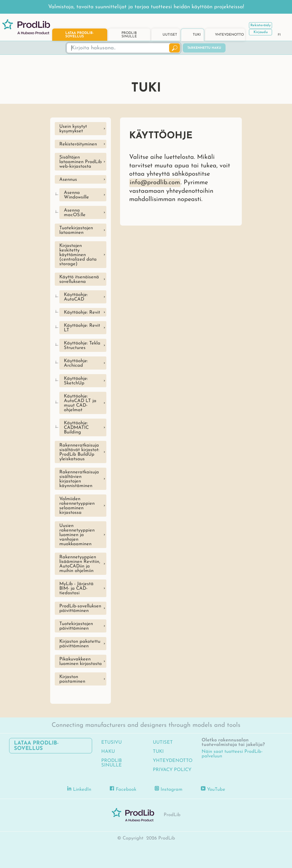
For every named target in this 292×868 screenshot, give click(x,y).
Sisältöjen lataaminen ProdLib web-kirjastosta (81, 162)
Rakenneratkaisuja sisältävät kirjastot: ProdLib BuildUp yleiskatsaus (79, 452)
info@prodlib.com (155, 183)
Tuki (158, 752)
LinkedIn (79, 789)
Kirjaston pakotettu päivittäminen (80, 644)
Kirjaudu (261, 32)
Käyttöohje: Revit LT (82, 328)
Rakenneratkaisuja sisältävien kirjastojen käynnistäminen (79, 479)
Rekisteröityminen (78, 144)
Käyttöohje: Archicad (76, 363)
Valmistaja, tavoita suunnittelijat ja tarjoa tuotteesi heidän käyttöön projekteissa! (146, 7)
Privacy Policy (172, 770)
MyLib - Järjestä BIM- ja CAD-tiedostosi (76, 589)
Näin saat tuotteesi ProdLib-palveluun (232, 754)
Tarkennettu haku (204, 48)
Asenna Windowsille (76, 195)
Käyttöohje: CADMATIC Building (76, 428)
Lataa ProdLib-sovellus (36, 746)
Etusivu (111, 743)
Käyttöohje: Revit (82, 313)
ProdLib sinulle (111, 763)
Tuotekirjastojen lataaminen (76, 230)
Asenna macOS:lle (75, 213)
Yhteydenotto (173, 761)
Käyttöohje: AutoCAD (76, 297)
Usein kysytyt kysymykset (73, 129)
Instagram (169, 789)
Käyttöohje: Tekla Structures (82, 346)
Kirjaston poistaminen (72, 679)
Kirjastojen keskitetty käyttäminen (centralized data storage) (78, 255)
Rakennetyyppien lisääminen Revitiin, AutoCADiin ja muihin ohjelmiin (80, 564)
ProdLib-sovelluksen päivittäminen (80, 609)
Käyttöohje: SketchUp (76, 381)
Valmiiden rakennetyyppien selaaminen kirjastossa (77, 506)
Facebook (123, 789)
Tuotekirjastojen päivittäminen (76, 626)
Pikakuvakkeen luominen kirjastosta (81, 662)
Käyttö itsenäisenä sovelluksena (79, 279)
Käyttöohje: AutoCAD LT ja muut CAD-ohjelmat (80, 403)
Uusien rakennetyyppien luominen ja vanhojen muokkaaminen (77, 535)
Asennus (68, 180)
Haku (108, 752)
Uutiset (163, 743)
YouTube (213, 789)
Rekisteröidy (260, 25)
